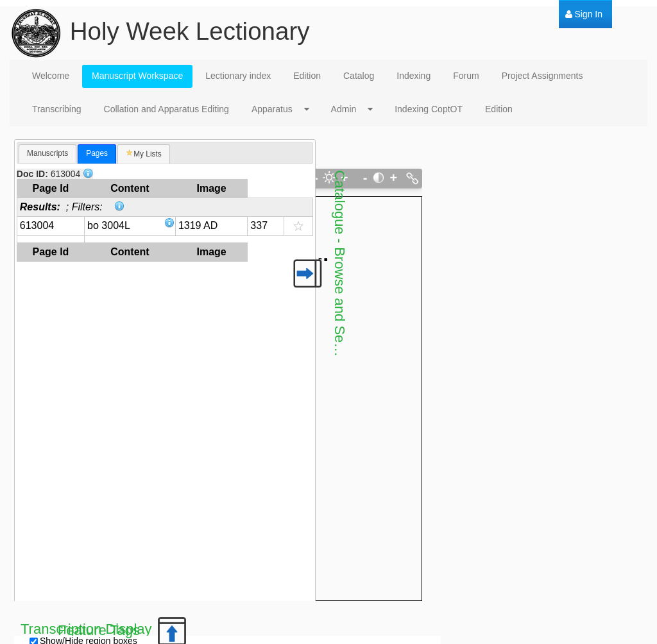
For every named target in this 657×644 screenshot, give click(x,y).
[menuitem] (584, 14)
